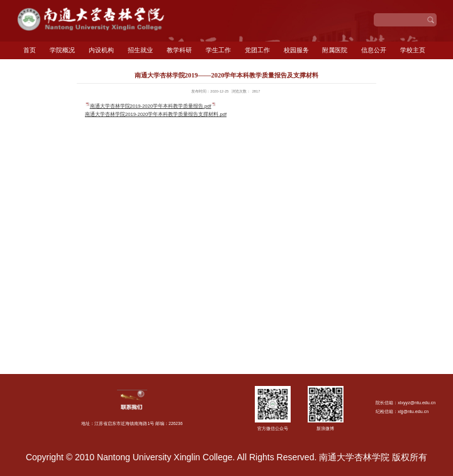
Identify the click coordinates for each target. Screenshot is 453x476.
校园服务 (296, 50)
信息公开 (374, 50)
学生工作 (218, 50)
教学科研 (179, 50)
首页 (30, 50)
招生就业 (140, 50)
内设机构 (101, 50)
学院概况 (62, 50)
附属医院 (335, 50)
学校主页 (413, 50)
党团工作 (257, 50)
